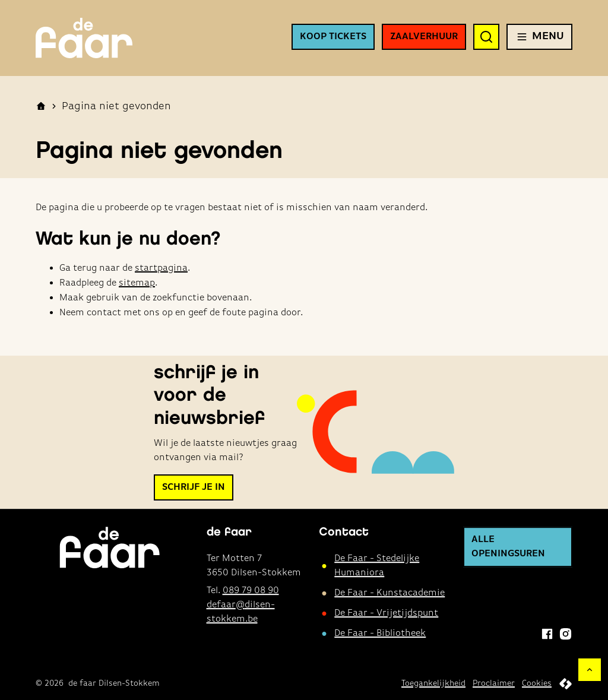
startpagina (161, 268)
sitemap (137, 283)
